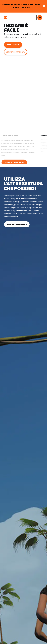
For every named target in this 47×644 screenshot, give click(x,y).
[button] (44, 6)
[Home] (6, 18)
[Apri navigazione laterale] (40, 18)
